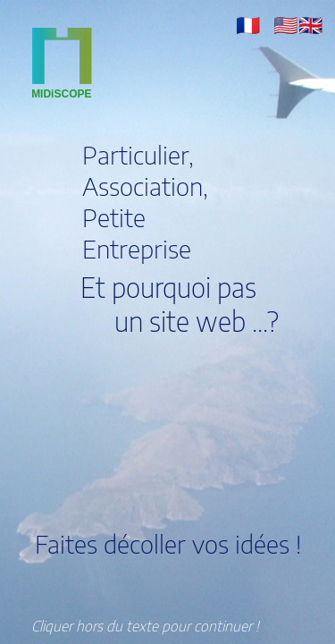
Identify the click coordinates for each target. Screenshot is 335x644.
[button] (248, 24)
